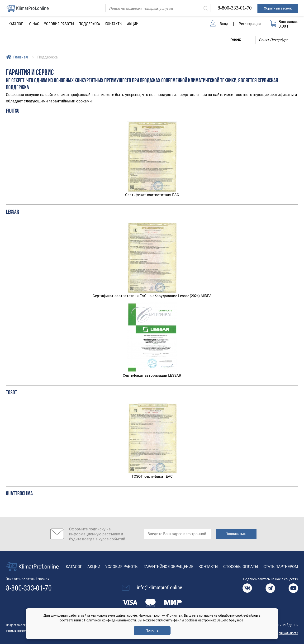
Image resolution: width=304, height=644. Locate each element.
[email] (177, 534)
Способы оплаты (241, 566)
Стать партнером (281, 566)
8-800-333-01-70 (235, 8)
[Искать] (206, 8)
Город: (236, 39)
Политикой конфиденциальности (110, 620)
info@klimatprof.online (159, 587)
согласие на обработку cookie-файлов (228, 615)
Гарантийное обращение (169, 566)
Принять (152, 630)
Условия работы (59, 24)
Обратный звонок (278, 8)
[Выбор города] (277, 40)
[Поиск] (158, 8)
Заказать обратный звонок (28, 579)
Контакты (114, 24)
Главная (21, 57)
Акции (133, 24)
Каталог (74, 566)
